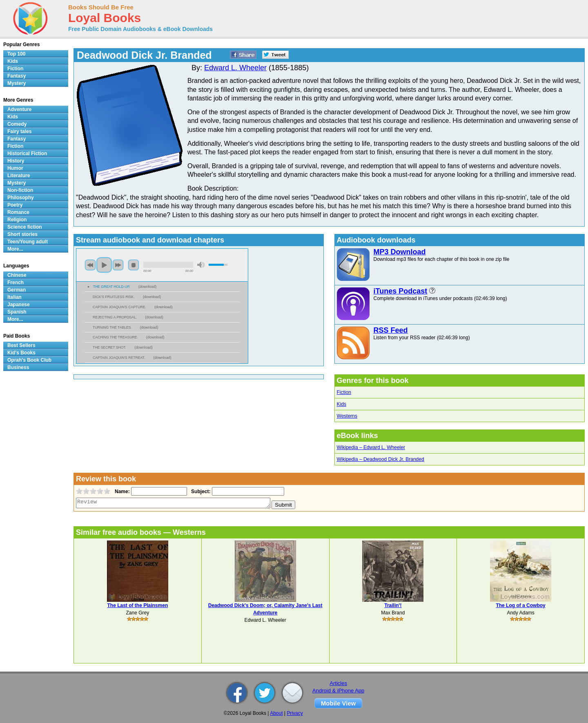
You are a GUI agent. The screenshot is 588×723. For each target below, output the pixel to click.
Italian (14, 297)
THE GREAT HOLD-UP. (112, 287)
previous (90, 265)
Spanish (17, 312)
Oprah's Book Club (29, 360)
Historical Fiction (27, 153)
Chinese (17, 275)
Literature (19, 176)
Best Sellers (21, 345)
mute (201, 265)
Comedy (17, 124)
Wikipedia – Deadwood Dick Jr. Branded (381, 459)
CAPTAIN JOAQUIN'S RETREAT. (119, 358)
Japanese (19, 305)
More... (15, 249)
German (17, 290)
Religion (17, 220)
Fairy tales (19, 131)
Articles (338, 683)
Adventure (19, 109)
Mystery (17, 83)
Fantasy (17, 76)
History (16, 161)
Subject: (200, 492)
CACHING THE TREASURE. (115, 337)
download (148, 287)
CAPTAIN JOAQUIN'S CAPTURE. (119, 307)
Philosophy (21, 198)
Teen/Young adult (28, 242)
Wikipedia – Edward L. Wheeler (371, 447)
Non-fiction (20, 190)
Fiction (344, 392)
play (104, 265)
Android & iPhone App (338, 691)
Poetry (15, 205)
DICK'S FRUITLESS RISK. (114, 297)
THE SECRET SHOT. (109, 347)
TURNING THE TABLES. (112, 327)
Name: (121, 492)
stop (134, 265)
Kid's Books (21, 353)
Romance (18, 212)
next (118, 265)
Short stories (22, 234)
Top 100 (16, 54)
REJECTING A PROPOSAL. (115, 317)
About (276, 713)
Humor (15, 168)
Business (18, 367)
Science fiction (25, 227)
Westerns (347, 416)
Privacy (295, 713)
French (16, 283)
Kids (342, 404)
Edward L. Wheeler (235, 68)
